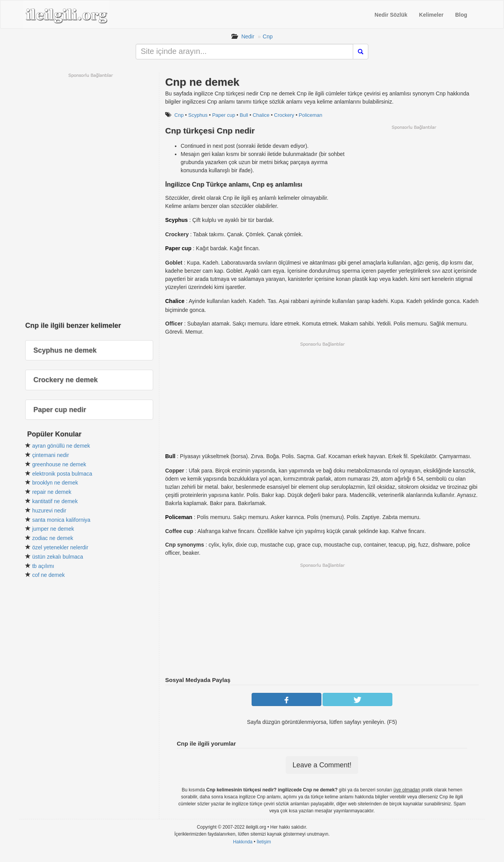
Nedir (248, 36)
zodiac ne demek (53, 538)
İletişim (264, 842)
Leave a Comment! (322, 765)
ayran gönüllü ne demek (61, 446)
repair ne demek (52, 492)
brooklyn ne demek (55, 483)
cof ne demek (48, 575)
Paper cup (224, 115)
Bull (244, 115)
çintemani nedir (51, 455)
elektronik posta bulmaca (62, 474)
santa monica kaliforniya (61, 520)
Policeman (311, 115)
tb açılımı (43, 566)
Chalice (261, 115)
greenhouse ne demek (59, 464)
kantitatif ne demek (55, 501)
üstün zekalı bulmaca (58, 557)
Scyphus (198, 115)
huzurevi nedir (49, 511)
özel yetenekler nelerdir (60, 547)
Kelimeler (431, 15)
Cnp (268, 36)
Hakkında (243, 842)
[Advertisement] (414, 185)
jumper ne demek (53, 529)
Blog (461, 15)
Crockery (284, 115)
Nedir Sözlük (391, 15)
